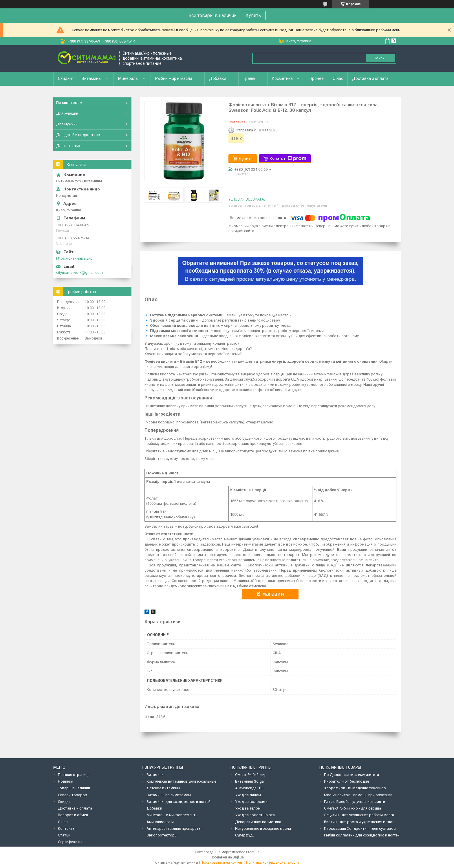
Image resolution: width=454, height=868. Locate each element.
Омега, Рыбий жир (251, 775)
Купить (253, 15)
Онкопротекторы (162, 835)
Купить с (288, 159)
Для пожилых (68, 146)
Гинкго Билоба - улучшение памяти (355, 802)
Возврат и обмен (73, 815)
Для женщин (67, 113)
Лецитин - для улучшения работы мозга (359, 815)
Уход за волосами (251, 802)
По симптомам (69, 103)
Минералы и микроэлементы (172, 815)
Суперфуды (245, 835)
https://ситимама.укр (74, 258)
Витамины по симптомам (169, 795)
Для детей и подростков (78, 135)
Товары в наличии (74, 788)
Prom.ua (253, 852)
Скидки (64, 802)
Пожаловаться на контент (222, 863)
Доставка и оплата (370, 78)
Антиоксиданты (249, 788)
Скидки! (65, 78)
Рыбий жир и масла (174, 78)
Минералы (128, 78)
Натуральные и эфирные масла (263, 828)
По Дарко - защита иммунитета (352, 775)
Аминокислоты (160, 822)
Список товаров (73, 795)
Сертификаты (70, 842)
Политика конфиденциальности (272, 863)
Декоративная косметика (258, 822)
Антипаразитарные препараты (174, 828)
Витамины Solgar (250, 781)
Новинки (66, 781)
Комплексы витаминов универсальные (181, 781)
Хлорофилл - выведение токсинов (355, 788)
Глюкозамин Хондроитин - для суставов (360, 828)
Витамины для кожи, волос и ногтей (179, 802)
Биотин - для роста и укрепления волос (359, 822)
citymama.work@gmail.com (79, 272)
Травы (249, 78)
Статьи (64, 835)
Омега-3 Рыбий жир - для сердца (353, 808)
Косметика (282, 78)
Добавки (218, 78)
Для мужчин (67, 124)
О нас (338, 78)
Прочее (317, 78)
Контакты (67, 828)
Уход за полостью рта (255, 815)
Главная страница (74, 775)
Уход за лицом (248, 795)
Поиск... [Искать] (380, 58)
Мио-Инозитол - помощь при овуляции (358, 795)
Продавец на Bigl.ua (227, 857)
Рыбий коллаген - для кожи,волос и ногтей (362, 835)
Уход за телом (248, 808)
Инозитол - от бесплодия (346, 781)
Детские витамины (163, 788)
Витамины (91, 78)
